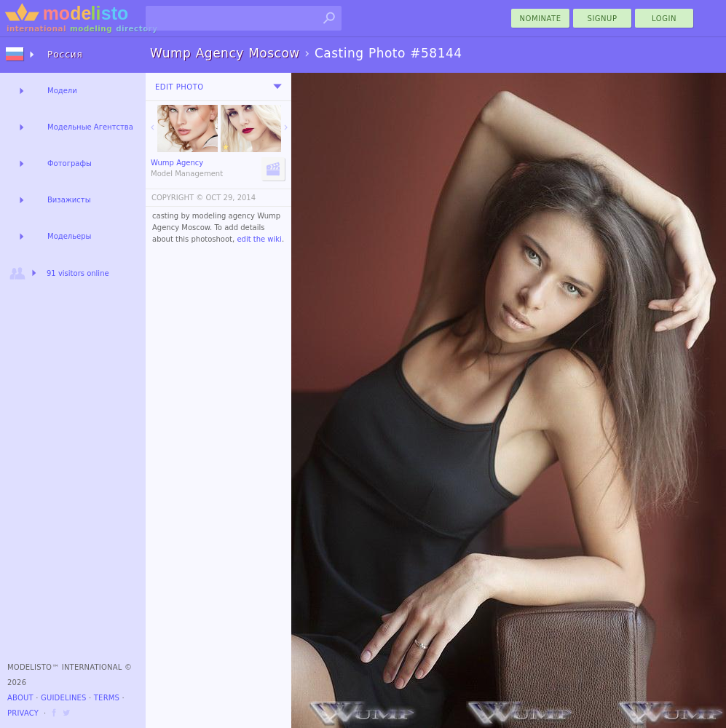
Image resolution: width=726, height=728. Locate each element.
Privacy (23, 713)
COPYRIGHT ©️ (177, 198)
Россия (65, 55)
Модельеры (70, 236)
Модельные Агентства (90, 127)
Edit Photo (179, 87)
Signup (603, 19)
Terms (107, 698)
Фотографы (70, 163)
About (20, 698)
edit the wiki (259, 239)
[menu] (277, 87)
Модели (62, 91)
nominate (541, 19)
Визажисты (69, 200)
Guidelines (64, 698)
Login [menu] (664, 19)
